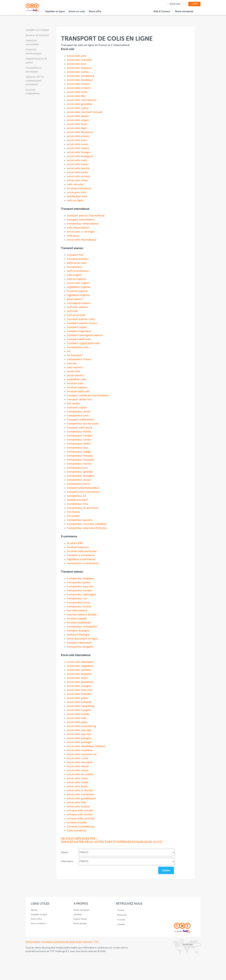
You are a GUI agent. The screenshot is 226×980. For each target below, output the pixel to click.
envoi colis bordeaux (80, 80)
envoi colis (74, 371)
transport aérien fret (79, 400)
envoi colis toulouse (79, 68)
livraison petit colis (78, 392)
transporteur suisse (79, 603)
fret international (77, 611)
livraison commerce (79, 188)
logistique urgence (79, 295)
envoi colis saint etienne (82, 100)
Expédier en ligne (55, 11)
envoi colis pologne (79, 738)
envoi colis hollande (79, 702)
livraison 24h (75, 543)
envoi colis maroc (78, 770)
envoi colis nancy (78, 108)
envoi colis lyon (77, 64)
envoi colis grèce (77, 698)
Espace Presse (80, 919)
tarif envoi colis (76, 315)
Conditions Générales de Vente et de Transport (67, 942)
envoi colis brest (77, 124)
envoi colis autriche (79, 670)
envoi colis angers (78, 120)
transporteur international (83, 224)
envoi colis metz (77, 160)
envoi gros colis (77, 192)
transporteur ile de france (83, 508)
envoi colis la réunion (80, 790)
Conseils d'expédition (33, 92)
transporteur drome (79, 432)
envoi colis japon (77, 722)
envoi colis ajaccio (78, 168)
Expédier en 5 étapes (37, 30)
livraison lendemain (79, 623)
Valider (166, 870)
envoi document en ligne (82, 639)
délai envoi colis (77, 263)
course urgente (76, 279)
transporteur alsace (79, 480)
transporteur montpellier (82, 627)
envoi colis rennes (78, 84)
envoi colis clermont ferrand (84, 112)
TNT (96, 942)
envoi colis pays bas (79, 734)
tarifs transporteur (78, 271)
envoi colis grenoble (80, 104)
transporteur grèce (79, 583)
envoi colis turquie (78, 807)
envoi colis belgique (79, 674)
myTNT (194, 4)
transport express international (86, 216)
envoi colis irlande (78, 714)
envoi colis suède (78, 782)
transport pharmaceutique (83, 488)
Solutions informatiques (34, 52)
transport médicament (81, 420)
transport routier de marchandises (88, 396)
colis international (78, 228)
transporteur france (79, 359)
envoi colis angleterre (80, 666)
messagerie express (79, 303)
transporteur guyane (80, 520)
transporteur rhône (79, 444)
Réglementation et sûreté (36, 61)
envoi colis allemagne (80, 662)
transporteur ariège (79, 452)
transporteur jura (77, 468)
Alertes (34, 910)
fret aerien (73, 516)
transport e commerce (81, 555)
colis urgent (74, 275)
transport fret (75, 255)
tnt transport (75, 355)
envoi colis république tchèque (86, 746)
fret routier (74, 404)
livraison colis (75, 383)
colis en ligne (75, 201)
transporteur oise (77, 448)
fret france (73, 512)
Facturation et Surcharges (34, 70)
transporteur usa (77, 599)
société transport (77, 500)
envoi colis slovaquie (80, 762)
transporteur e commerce (83, 563)
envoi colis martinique (81, 795)
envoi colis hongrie (79, 710)
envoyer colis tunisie (80, 815)
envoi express (75, 375)
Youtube (121, 920)
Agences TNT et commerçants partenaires (35, 81)
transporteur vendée (80, 436)
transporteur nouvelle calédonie (87, 524)
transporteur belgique (80, 579)
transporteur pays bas (80, 587)
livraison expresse (78, 547)
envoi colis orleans (78, 136)
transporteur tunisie (79, 607)
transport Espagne (78, 631)
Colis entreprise (77, 831)
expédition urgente (79, 287)
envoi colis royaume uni (82, 754)
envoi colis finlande (79, 694)
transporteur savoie (79, 440)
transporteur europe (79, 591)
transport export (77, 408)
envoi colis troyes (78, 164)
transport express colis (81, 319)
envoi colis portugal (79, 742)
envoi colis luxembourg (81, 726)
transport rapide (77, 327)
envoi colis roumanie (80, 750)
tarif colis (72, 311)
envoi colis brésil (77, 786)
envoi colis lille (76, 96)
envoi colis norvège (79, 730)
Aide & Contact (162, 11)
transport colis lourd (79, 428)
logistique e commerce (81, 559)
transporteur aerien (79, 412)
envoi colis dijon (77, 128)
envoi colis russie (77, 758)
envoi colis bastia (77, 172)
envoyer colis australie (81, 819)
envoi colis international (82, 240)
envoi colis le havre (79, 88)
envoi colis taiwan (78, 766)
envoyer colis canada (80, 811)
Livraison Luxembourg (81, 827)
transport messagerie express (85, 335)
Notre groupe (80, 923)
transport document (79, 643)
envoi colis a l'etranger (81, 232)
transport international (81, 220)
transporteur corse (78, 484)
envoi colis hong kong (81, 706)
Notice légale (33, 942)
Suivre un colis (77, 11)
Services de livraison (37, 35)
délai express (75, 299)
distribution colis (77, 197)
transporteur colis (78, 347)
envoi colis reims (77, 92)
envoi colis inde (77, 803)
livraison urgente (77, 291)
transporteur (75, 267)
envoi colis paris (77, 56)
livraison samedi (77, 619)
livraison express (77, 388)
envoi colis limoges (79, 152)
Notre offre (95, 11)
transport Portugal (78, 635)
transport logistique (79, 331)
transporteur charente (81, 460)
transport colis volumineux (83, 492)
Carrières (78, 915)
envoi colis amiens (78, 148)
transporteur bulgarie (80, 647)
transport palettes (78, 259)
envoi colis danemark (80, 682)
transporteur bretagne (81, 476)
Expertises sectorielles (32, 43)
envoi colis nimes (78, 180)
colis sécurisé (75, 184)
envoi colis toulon (78, 116)
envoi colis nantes (78, 72)
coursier (72, 363)
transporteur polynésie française (87, 528)
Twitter (121, 910)
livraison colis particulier (82, 551)
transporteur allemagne (81, 595)
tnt (69, 351)
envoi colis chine (77, 678)
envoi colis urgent (78, 283)
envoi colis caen (77, 140)
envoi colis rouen (78, 144)
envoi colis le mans (79, 176)
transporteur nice (78, 504)
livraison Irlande (77, 823)
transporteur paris (78, 416)
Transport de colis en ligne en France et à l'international (119, 438)
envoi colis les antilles (80, 774)
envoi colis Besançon (80, 132)
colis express (75, 367)
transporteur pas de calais (83, 424)
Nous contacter (38, 923)
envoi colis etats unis (80, 690)
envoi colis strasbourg (81, 76)
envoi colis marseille (79, 60)
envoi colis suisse (78, 778)
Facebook (122, 915)
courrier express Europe (82, 615)
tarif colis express (78, 307)
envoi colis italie (77, 718)
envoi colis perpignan (80, 156)
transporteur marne (79, 464)
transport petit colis (79, 339)
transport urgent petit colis (83, 343)
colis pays (73, 236)
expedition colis (77, 379)
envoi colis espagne (79, 686)
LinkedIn (121, 925)
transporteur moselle (80, 456)
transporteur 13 (76, 496)
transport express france (82, 323)
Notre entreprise (185, 11)
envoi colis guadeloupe (81, 799)
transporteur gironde (80, 472)
